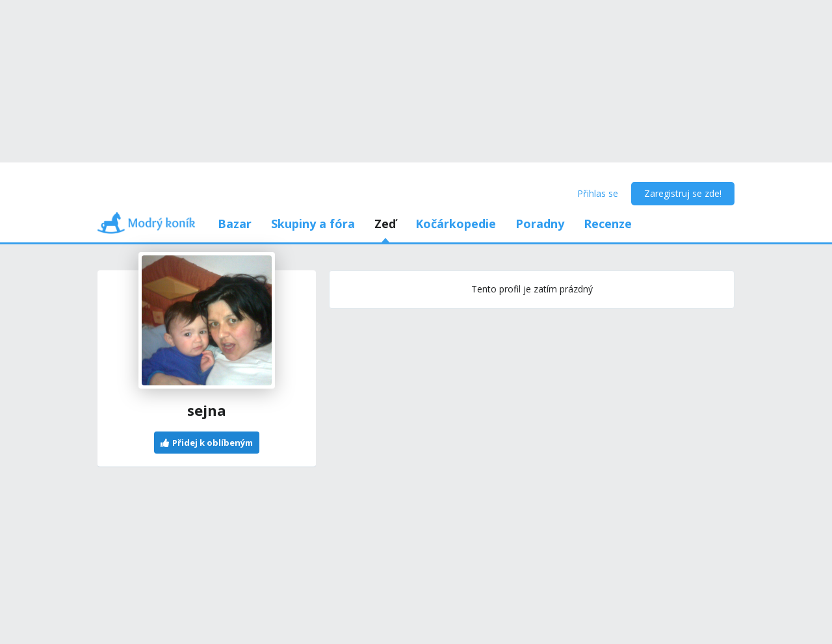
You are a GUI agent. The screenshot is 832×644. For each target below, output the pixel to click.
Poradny (540, 224)
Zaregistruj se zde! (683, 193)
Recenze (608, 224)
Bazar (235, 224)
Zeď (385, 224)
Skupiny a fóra (313, 224)
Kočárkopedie (456, 224)
